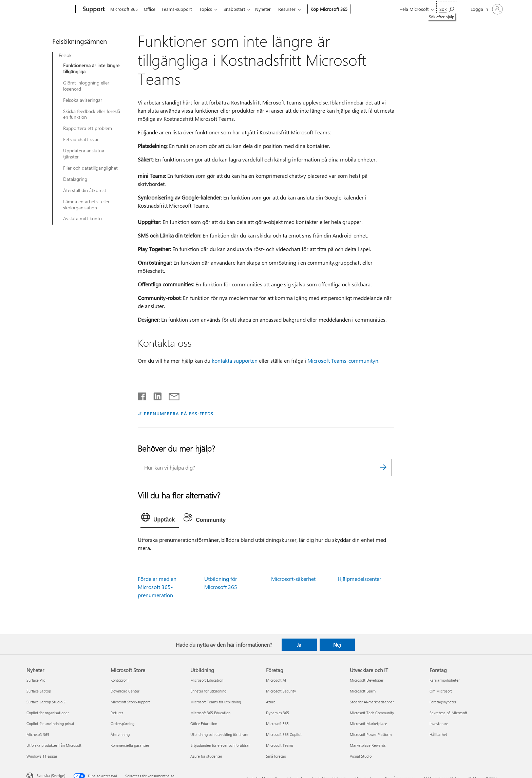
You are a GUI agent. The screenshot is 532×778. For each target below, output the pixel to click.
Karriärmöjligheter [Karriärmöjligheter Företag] (445, 680)
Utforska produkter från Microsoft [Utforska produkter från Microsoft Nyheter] (54, 745)
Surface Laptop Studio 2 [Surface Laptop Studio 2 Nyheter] (46, 702)
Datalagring (75, 179)
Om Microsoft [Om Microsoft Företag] (441, 691)
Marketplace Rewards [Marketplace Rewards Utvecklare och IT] (368, 745)
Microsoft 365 (124, 9)
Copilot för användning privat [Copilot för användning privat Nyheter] (50, 724)
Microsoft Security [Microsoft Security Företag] (281, 691)
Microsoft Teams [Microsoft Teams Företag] (280, 745)
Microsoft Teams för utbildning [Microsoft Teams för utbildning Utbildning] (216, 702)
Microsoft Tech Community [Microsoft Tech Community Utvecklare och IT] (372, 713)
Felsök (65, 55)
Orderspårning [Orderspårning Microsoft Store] (122, 724)
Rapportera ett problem (88, 128)
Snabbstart (240, 9)
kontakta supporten (235, 360)
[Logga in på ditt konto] (486, 9)
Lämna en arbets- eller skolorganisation (86, 205)
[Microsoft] (50, 10)
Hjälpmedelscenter (359, 579)
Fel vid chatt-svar (81, 139)
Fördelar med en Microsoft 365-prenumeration (157, 587)
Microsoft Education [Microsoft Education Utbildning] (207, 680)
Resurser (295, 9)
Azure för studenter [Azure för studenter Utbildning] (206, 756)
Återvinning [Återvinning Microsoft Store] (120, 734)
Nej (337, 645)
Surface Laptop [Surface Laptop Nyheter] (39, 691)
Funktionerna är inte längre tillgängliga (91, 69)
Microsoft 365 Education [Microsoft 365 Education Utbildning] (210, 713)
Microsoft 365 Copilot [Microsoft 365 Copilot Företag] (284, 734)
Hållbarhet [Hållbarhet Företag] (438, 734)
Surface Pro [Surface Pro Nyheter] (36, 680)
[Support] (93, 10)
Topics (210, 9)
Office (151, 9)
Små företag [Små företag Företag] (276, 756)
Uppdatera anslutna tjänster (84, 154)
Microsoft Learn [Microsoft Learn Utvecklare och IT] (363, 691)
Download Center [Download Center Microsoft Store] (125, 691)
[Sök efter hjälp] (447, 9)
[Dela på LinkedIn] (155, 395)
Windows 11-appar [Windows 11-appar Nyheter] (42, 756)
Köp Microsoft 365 (337, 9)
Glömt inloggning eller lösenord (86, 86)
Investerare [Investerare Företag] (439, 724)
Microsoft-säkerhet (293, 579)
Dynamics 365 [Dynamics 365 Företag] (278, 713)
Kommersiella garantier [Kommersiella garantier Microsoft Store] (130, 745)
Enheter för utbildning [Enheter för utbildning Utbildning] (208, 691)
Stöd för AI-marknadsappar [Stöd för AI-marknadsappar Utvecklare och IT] (372, 702)
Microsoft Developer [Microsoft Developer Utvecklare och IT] (367, 680)
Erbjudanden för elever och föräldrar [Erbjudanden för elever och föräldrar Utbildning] (220, 745)
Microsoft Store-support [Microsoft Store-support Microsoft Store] (130, 702)
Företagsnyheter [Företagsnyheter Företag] (443, 702)
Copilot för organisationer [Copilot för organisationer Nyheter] (48, 713)
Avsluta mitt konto (82, 219)
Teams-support (179, 9)
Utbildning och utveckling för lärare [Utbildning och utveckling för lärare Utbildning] (219, 734)
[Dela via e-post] (171, 395)
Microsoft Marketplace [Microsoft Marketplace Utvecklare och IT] (368, 724)
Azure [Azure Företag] (271, 702)
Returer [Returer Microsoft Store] (117, 713)
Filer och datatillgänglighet (90, 168)
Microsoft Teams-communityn (343, 360)
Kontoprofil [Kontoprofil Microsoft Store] (120, 680)
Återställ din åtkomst (85, 190)
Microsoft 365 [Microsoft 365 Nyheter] (38, 734)
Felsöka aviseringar (83, 100)
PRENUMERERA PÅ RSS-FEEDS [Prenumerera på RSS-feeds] (179, 413)
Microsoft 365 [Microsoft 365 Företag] (277, 724)
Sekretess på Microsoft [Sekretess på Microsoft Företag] (448, 713)
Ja (299, 645)
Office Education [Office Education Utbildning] (204, 724)
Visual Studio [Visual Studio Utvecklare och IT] (361, 756)
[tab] (160, 519)
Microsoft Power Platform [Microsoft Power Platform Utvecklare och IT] (371, 734)
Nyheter (270, 9)
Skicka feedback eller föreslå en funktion (92, 114)
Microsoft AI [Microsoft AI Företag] (276, 680)
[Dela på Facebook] (142, 395)
